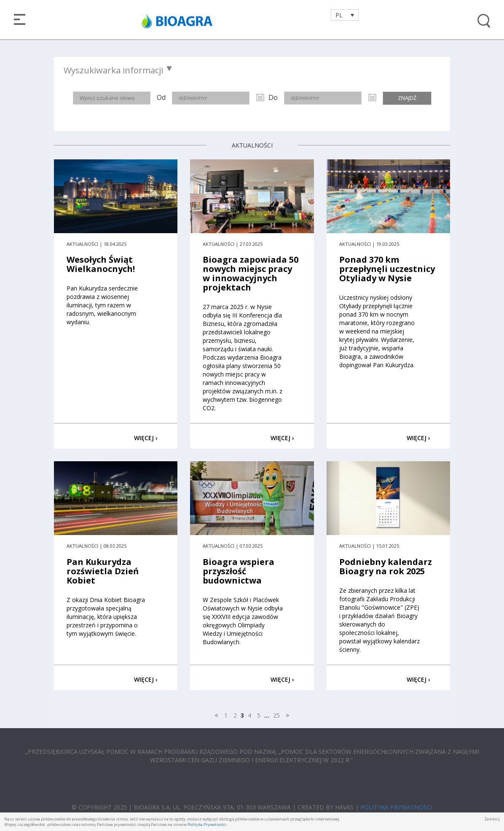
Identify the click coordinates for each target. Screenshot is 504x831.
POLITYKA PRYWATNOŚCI (396, 807)
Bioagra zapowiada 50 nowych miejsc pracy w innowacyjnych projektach (251, 273)
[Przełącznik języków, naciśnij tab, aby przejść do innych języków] (345, 15)
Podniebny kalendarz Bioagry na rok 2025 (386, 566)
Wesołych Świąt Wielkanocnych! (101, 264)
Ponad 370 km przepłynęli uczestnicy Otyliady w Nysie (387, 269)
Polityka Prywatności (207, 824)
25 (276, 715)
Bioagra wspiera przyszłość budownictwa (239, 571)
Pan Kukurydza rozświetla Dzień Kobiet (103, 571)
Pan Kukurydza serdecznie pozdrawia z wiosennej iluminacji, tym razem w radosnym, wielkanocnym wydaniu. (102, 305)
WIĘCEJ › (146, 438)
